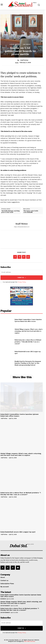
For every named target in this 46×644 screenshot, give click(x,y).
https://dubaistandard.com (22, 227)
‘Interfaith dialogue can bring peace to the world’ (11, 212)
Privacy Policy (22, 282)
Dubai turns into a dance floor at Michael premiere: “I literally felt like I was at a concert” (28, 342)
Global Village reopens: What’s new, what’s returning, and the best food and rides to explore (29, 331)
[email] (22, 272)
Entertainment (5, 606)
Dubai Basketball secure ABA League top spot (18, 532)
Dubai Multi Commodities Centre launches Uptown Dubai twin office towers (28, 320)
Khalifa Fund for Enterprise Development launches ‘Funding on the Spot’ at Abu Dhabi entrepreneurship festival (28, 363)
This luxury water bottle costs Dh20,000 (31, 212)
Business (3, 599)
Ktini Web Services (30, 641)
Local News (15, 44)
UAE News (27, 44)
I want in (22, 278)
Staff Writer (24, 60)
